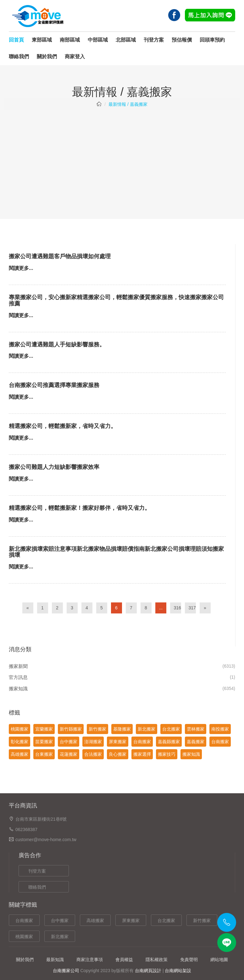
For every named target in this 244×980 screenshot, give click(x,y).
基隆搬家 (122, 729)
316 (177, 608)
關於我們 (47, 57)
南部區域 (70, 40)
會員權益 (124, 960)
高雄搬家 (19, 754)
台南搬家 (142, 742)
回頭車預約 (212, 40)
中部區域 (98, 40)
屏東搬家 (118, 742)
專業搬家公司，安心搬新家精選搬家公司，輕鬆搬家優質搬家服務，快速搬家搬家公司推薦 (116, 300)
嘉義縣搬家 (169, 742)
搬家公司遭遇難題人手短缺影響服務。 (57, 345)
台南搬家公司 (66, 971)
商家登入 (75, 57)
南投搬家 (220, 729)
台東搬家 (44, 754)
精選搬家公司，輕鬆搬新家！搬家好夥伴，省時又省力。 (80, 508)
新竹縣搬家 (71, 729)
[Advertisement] (122, 161)
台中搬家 (69, 742)
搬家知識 (18, 689)
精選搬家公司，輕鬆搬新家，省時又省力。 (63, 426)
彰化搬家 (19, 742)
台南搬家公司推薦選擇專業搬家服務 (54, 385)
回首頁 (16, 40)
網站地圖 (219, 960)
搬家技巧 (167, 754)
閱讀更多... (21, 268)
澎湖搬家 (93, 742)
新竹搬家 (97, 729)
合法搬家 (93, 754)
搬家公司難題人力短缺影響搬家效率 (54, 467)
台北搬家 (171, 729)
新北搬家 (147, 729)
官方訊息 (18, 677)
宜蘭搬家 (44, 729)
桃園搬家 (19, 729)
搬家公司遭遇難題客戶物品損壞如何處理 (60, 256)
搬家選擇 (142, 754)
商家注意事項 (90, 960)
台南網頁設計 (148, 971)
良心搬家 (118, 754)
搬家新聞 (18, 666)
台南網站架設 (178, 971)
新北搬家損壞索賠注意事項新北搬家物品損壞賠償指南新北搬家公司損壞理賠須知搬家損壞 (116, 552)
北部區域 (126, 40)
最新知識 (55, 960)
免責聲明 (189, 960)
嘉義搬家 (196, 742)
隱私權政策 (157, 960)
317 (192, 608)
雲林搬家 (196, 729)
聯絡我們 (19, 57)
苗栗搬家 (44, 742)
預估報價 (182, 40)
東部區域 (42, 40)
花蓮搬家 (69, 754)
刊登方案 (154, 40)
